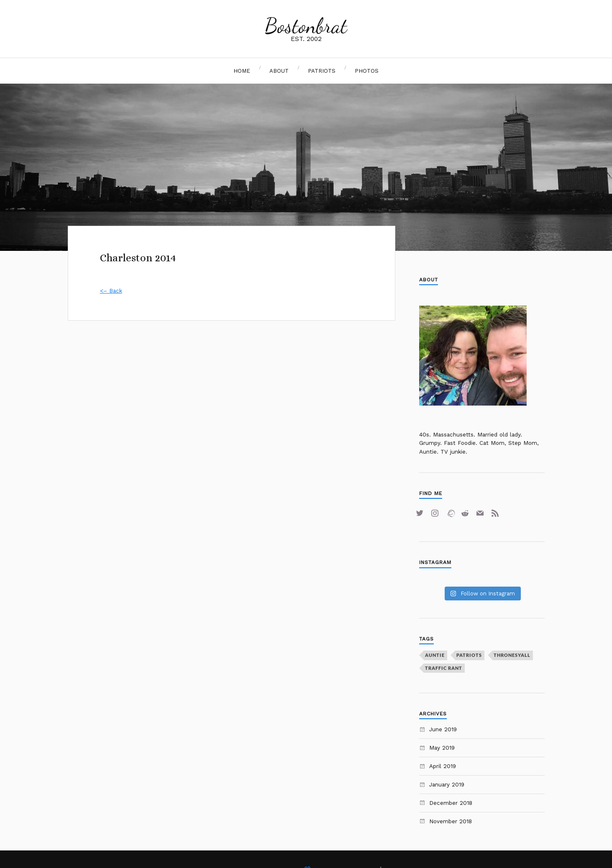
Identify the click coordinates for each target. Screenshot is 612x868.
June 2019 (443, 729)
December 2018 (451, 803)
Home (242, 71)
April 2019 (443, 766)
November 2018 (451, 821)
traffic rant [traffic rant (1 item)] (444, 668)
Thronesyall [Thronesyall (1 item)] (512, 655)
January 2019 (447, 784)
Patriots (322, 71)
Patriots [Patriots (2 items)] (469, 655)
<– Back (111, 291)
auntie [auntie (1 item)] (435, 655)
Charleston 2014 (138, 258)
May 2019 (442, 748)
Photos (367, 71)
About (279, 71)
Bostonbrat (306, 26)
